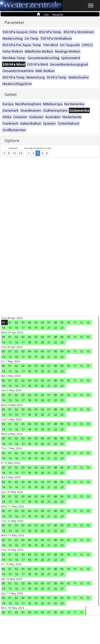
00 (3, 322)
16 (16, 328)
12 (14, 153)
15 (10, 328)
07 (49, 322)
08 (55, 322)
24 (20, 153)
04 (29, 322)
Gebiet (11, 94)
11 (75, 322)
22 (55, 328)
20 (42, 328)
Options (12, 141)
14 (3, 328)
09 (62, 322)
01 (10, 322)
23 (62, 328)
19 (36, 328)
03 (23, 322)
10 (68, 322)
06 (42, 322)
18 (29, 328)
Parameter (14, 22)
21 (49, 328)
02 (16, 322)
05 (36, 322)
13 (88, 322)
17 (23, 328)
